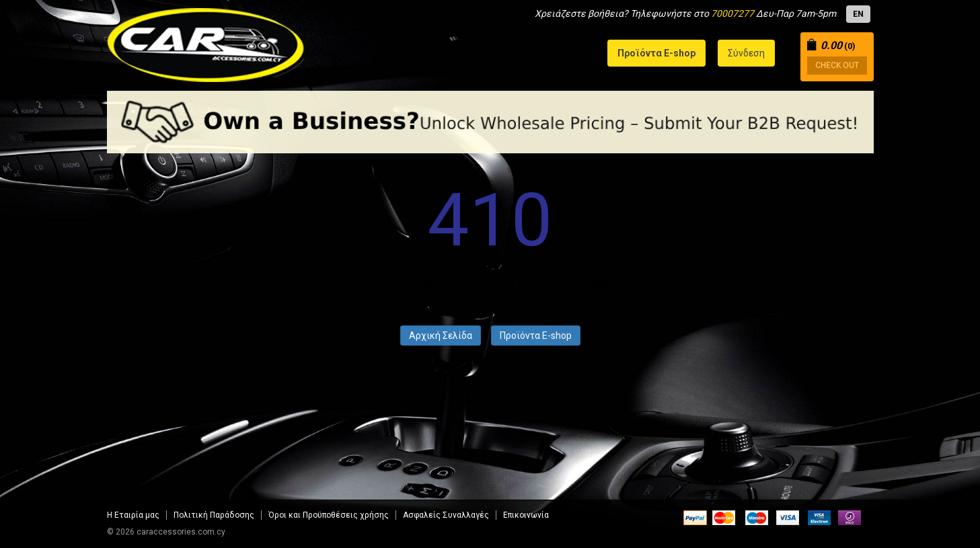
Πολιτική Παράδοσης (214, 515)
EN (858, 14)
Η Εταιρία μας (133, 515)
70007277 (732, 13)
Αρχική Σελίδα (441, 336)
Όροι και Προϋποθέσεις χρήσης (329, 515)
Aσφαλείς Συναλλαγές (446, 515)
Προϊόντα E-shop (536, 336)
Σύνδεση (746, 53)
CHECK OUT (837, 65)
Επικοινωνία (526, 515)
